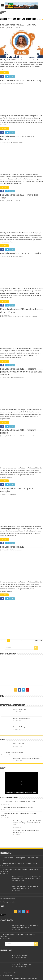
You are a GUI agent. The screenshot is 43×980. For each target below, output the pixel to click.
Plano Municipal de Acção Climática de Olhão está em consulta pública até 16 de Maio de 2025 (27, 823)
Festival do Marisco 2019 (12, 31)
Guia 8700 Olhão (19, 744)
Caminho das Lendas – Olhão (14, 752)
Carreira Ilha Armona (20, 709)
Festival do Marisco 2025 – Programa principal (19, 807)
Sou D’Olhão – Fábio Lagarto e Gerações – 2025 (21, 793)
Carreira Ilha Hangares (20, 727)
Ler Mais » (4, 79)
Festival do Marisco (17, 34)
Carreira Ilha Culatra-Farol (21, 718)
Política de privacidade (8, 899)
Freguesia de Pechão (12, 973)
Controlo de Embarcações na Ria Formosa (27, 758)
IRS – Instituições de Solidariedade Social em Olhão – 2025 (25, 887)
